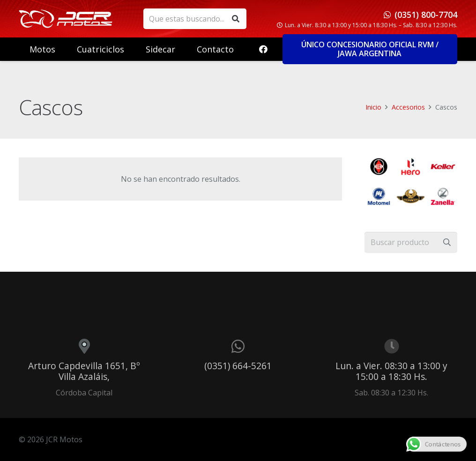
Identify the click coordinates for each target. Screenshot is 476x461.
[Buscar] (236, 19)
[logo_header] (66, 19)
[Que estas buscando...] (195, 19)
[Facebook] (263, 49)
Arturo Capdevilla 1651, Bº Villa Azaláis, (84, 371)
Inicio (373, 107)
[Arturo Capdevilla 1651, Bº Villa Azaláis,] (84, 346)
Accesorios (408, 107)
